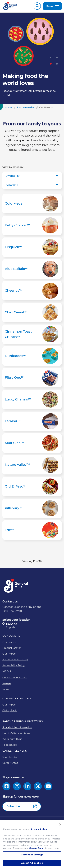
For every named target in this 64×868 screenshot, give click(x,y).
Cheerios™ (32, 291)
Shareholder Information (17, 727)
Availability (13, 176)
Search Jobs (10, 757)
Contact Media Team (15, 678)
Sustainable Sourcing (15, 659)
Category (12, 185)
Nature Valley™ (32, 465)
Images (7, 683)
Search (37, 6)
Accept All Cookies (32, 863)
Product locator (12, 648)
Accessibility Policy (14, 665)
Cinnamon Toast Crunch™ (32, 334)
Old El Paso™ (32, 487)
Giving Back (10, 710)
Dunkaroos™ (32, 356)
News (6, 689)
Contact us (9, 607)
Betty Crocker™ (32, 225)
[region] (32, 844)
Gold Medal (32, 204)
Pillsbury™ (32, 508)
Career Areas (10, 763)
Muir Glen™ (32, 443)
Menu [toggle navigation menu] (52, 6)
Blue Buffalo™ (32, 269)
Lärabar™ (32, 421)
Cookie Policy (37, 848)
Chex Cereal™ (32, 312)
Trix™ (32, 530)
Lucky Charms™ (32, 399)
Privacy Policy (39, 829)
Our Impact (9, 654)
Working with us (12, 739)
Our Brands (9, 642)
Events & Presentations (16, 733)
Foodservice (10, 745)
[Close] (60, 824)
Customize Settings (32, 855)
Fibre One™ (32, 378)
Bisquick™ (32, 247)
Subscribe (13, 806)
